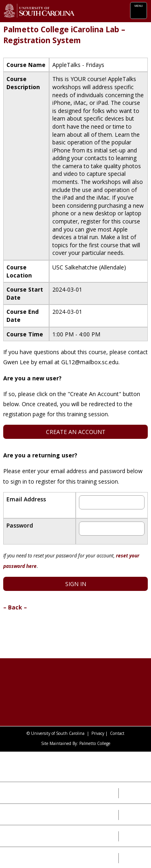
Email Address (26, 499)
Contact (117, 733)
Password (20, 525)
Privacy (98, 733)
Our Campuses (28, 814)
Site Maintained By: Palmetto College (76, 743)
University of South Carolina (58, 733)
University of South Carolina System (53, 767)
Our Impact (23, 793)
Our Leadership (30, 836)
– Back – (15, 607)
